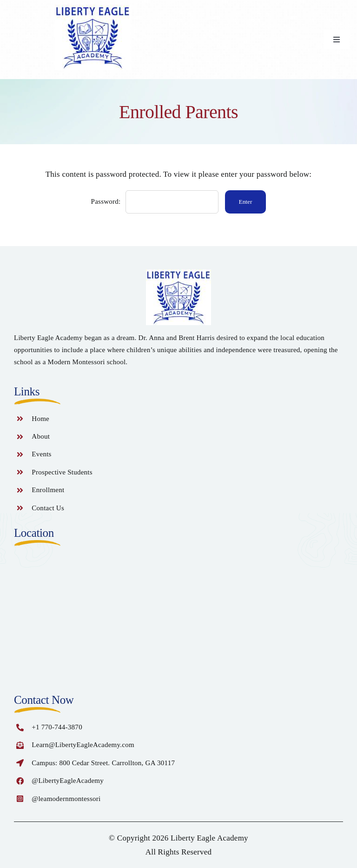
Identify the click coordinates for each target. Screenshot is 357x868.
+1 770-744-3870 (57, 727)
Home (40, 419)
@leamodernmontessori (66, 799)
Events (41, 454)
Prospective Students (62, 472)
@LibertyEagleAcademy (68, 781)
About (41, 436)
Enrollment (48, 490)
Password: (155, 201)
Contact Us (48, 508)
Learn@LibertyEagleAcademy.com (83, 745)
